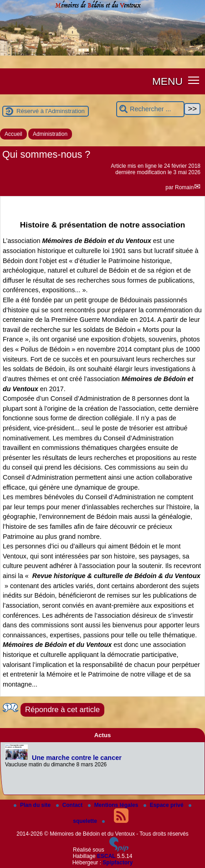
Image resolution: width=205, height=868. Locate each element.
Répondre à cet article (62, 710)
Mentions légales (114, 805)
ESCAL (106, 856)
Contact (70, 805)
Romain (184, 187)
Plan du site (33, 805)
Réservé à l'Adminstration (51, 111)
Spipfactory (118, 863)
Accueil (13, 134)
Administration (50, 134)
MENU (167, 81)
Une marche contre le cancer (77, 758)
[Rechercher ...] (150, 109)
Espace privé (164, 805)
